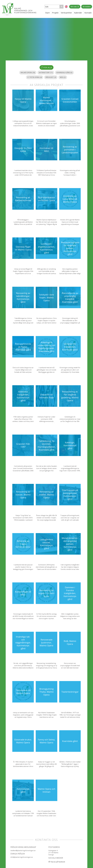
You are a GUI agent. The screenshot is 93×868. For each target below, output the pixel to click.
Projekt (55, 13)
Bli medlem (87, 7)
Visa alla (47, 67)
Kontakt (88, 13)
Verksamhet (66, 13)
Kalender (78, 13)
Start (47, 13)
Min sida (74, 7)
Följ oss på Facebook (58, 862)
